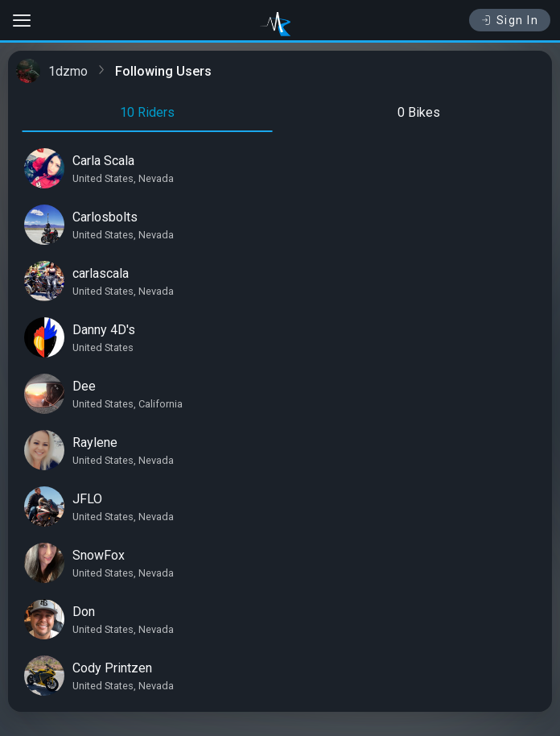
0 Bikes (419, 112)
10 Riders (147, 112)
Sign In (510, 20)
